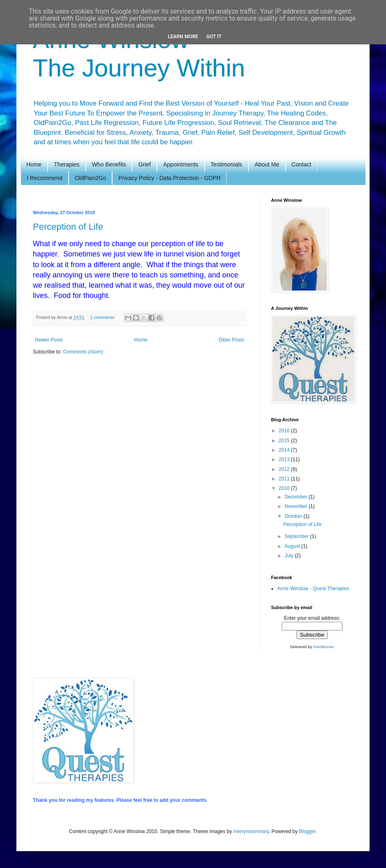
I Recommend (45, 178)
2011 (285, 479)
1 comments (102, 317)
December (297, 497)
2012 (285, 469)
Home (34, 164)
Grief (145, 164)
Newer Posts (49, 340)
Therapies (67, 164)
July (290, 556)
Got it (214, 37)
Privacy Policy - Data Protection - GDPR (169, 178)
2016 (285, 431)
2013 (285, 459)
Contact (301, 164)
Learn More (183, 37)
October (294, 516)
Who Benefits (109, 164)
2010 (285, 488)
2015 (285, 441)
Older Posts (231, 340)
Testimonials (226, 164)
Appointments (181, 164)
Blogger (307, 831)
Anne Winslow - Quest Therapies (313, 589)
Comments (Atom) (83, 352)
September (297, 536)
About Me (267, 164)
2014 (285, 450)
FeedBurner (324, 647)
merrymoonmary (251, 831)
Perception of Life (68, 227)
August (293, 546)
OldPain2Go (90, 178)
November (297, 506)
